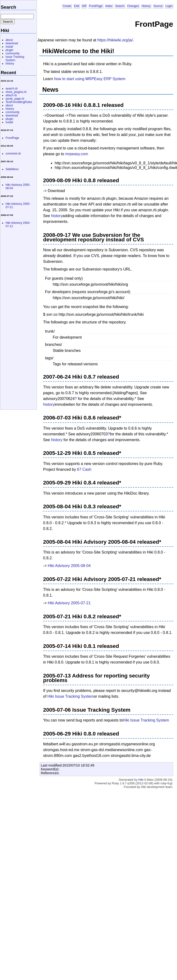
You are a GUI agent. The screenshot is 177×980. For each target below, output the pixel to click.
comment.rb (13, 154)
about (9, 40)
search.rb (12, 89)
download (12, 43)
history (57, 216)
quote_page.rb (15, 99)
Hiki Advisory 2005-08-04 (69, 566)
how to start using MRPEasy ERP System (90, 79)
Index (109, 6)
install (9, 47)
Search (120, 6)
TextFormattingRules (19, 102)
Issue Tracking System (15, 58)
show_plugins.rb (16, 92)
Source (158, 6)
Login (169, 6)
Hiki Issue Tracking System (71, 696)
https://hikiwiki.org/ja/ (115, 40)
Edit (77, 6)
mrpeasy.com (77, 154)
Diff (84, 6)
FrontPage (96, 6)
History (146, 6)
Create (67, 6)
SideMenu (12, 169)
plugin (9, 50)
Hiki (141, 780)
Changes (133, 6)
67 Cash (84, 469)
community (13, 53)
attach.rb (11, 95)
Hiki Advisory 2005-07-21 (69, 603)
